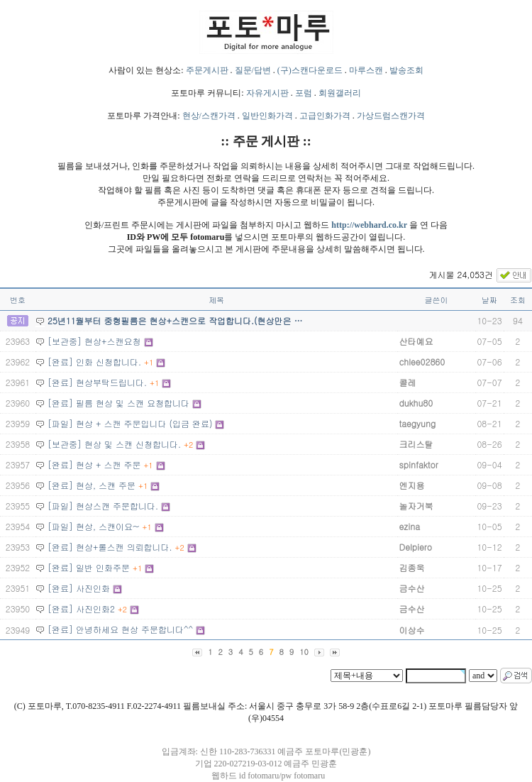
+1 (149, 362)
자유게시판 (267, 93)
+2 (188, 445)
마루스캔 (366, 70)
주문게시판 (207, 70)
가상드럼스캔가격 (391, 116)
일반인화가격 (267, 116)
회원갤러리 (340, 93)
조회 (518, 300)
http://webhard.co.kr (369, 225)
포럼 (304, 93)
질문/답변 (253, 70)
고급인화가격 (325, 116)
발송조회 (406, 70)
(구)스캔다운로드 (310, 70)
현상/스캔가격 (209, 116)
